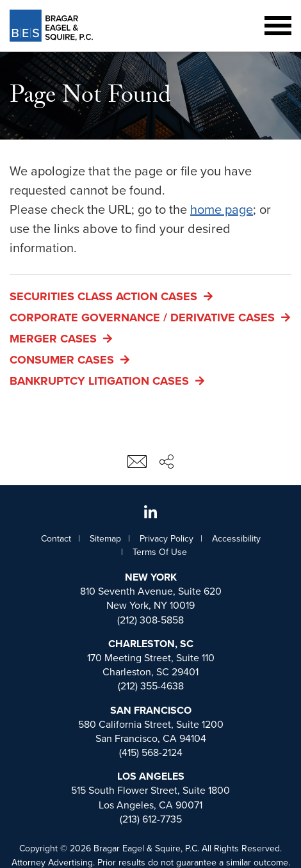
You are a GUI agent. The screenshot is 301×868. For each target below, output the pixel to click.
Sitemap (105, 539)
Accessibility (236, 539)
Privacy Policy (167, 539)
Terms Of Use (160, 552)
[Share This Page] (167, 463)
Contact (56, 539)
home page (222, 210)
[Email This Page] (137, 465)
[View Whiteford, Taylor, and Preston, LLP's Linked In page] (150, 513)
